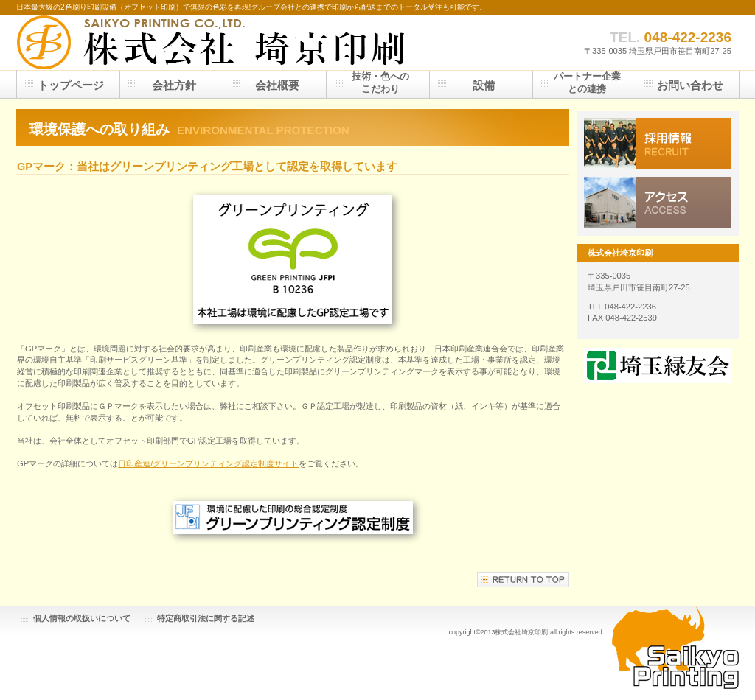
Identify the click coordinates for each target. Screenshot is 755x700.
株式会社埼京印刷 (212, 42)
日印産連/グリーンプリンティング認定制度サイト (208, 463)
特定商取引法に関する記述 (206, 618)
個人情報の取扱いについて (82, 618)
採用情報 (658, 144)
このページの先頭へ (523, 580)
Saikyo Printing (675, 647)
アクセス (658, 203)
